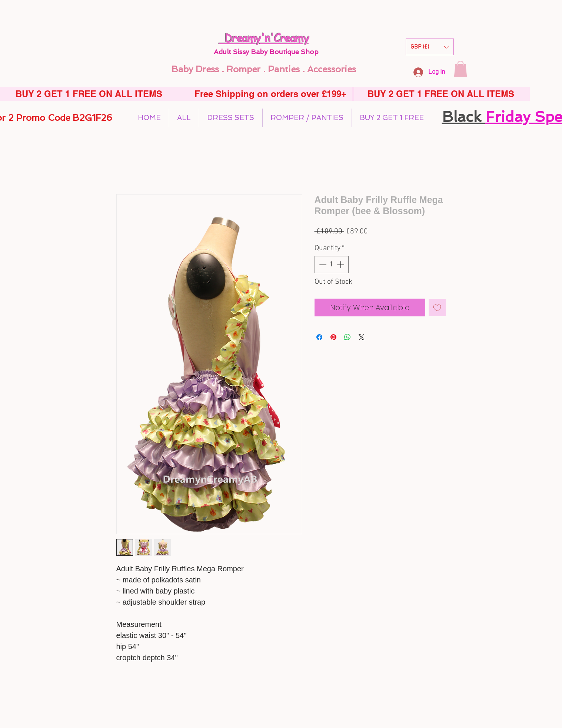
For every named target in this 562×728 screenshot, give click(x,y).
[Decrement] (322, 265)
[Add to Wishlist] (437, 308)
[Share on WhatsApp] (347, 337)
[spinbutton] (332, 265)
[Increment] (341, 265)
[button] (430, 47)
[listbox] (430, 47)
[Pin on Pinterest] (333, 337)
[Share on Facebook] (319, 337)
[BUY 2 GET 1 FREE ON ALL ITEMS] (441, 94)
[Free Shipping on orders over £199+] (270, 94)
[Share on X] (362, 337)
